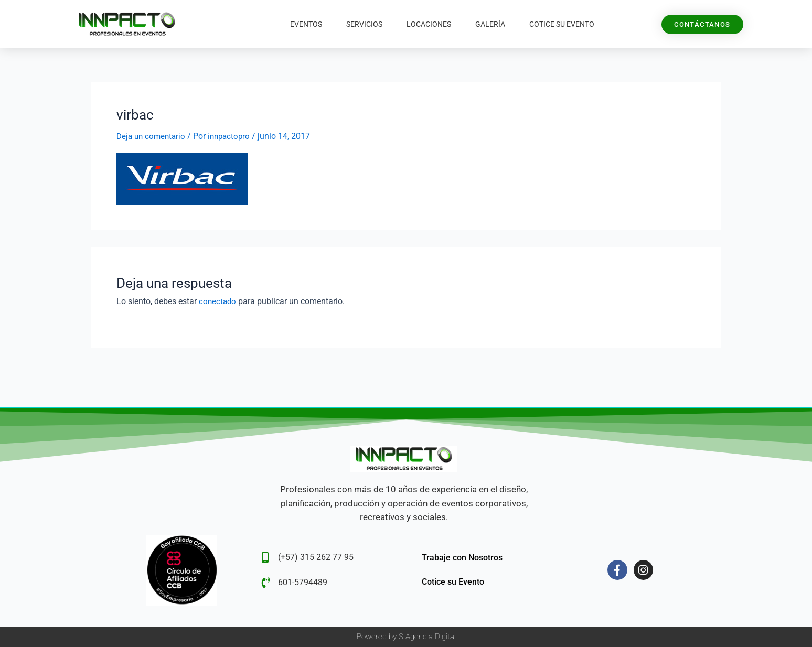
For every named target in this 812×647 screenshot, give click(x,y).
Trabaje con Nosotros (462, 558)
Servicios (364, 24)
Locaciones (429, 24)
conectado (218, 301)
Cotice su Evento (562, 24)
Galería (490, 24)
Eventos (306, 24)
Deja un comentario (153, 136)
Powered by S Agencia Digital (406, 637)
